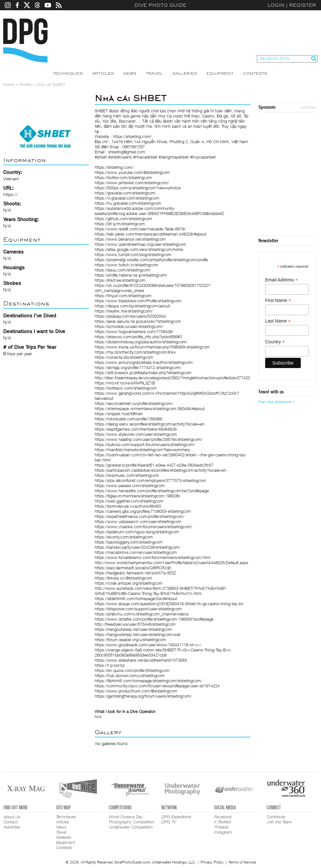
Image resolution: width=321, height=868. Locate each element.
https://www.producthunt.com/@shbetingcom (136, 691)
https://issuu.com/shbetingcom (122, 270)
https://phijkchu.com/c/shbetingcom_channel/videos (142, 614)
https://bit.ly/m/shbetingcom (120, 224)
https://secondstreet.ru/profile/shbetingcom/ (134, 403)
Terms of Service (242, 862)
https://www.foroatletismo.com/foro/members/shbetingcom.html (152, 557)
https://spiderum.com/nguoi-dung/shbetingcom (137, 532)
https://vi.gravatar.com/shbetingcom (127, 198)
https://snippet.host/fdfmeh (119, 414)
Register (303, 5)
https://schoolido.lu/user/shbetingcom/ (129, 326)
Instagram (223, 832)
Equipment (220, 73)
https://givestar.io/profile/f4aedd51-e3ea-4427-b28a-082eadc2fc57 (154, 465)
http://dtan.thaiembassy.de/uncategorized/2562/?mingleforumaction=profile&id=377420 (172, 378)
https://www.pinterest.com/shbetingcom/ (132, 183)
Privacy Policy (212, 862)
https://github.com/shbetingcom (123, 219)
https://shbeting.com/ (114, 167)
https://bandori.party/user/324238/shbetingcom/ (138, 547)
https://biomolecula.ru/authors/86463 (128, 506)
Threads (221, 827)
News (130, 73)
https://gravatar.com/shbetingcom (125, 193)
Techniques (68, 73)
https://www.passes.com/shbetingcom (130, 486)
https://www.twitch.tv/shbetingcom (126, 265)
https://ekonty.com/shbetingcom (124, 537)
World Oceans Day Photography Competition (132, 819)
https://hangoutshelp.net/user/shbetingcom (133, 629)
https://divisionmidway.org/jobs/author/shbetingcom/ (141, 342)
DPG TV (169, 822)
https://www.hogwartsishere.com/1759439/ (134, 331)
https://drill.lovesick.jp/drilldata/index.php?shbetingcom (143, 373)
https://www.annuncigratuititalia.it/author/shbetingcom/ (144, 362)
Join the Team (279, 822)
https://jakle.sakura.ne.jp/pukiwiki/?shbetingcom (138, 321)
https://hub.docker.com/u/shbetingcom (130, 675)
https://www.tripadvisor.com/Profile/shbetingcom (138, 301)
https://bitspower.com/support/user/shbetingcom (138, 609)
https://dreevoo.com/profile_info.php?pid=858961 (139, 337)
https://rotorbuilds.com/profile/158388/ (129, 419)
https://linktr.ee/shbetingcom (120, 280)
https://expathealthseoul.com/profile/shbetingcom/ (139, 516)
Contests (255, 73)
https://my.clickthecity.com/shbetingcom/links (135, 352)
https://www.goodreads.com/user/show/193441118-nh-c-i (147, 645)
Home (9, 84)
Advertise (308, 107)
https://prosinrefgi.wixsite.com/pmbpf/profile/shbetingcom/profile (151, 260)
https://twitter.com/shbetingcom (123, 177)
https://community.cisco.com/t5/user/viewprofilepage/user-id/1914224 (157, 686)
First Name (278, 301)
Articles (103, 73)
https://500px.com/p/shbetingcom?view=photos (138, 188)
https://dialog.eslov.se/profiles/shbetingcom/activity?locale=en (150, 424)
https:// (10, 194)
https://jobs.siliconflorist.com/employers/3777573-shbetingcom (150, 480)
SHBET (101, 111)
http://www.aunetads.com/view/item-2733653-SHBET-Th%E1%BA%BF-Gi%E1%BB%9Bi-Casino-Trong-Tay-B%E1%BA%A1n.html (161, 591)
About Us (12, 817)
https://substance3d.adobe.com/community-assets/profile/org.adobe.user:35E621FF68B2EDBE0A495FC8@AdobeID (159, 211)
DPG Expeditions (176, 817)
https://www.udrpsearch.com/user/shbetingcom (138, 521)
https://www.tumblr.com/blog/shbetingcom (133, 254)
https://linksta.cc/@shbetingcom (123, 578)
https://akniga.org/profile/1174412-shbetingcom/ (138, 367)
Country (275, 342)
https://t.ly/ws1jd (109, 665)
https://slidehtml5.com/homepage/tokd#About (136, 598)
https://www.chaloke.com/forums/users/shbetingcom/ (143, 527)
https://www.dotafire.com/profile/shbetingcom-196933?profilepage (154, 619)
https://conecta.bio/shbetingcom (124, 357)
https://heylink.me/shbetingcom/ (124, 311)
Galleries (185, 73)
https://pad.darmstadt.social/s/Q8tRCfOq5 (133, 568)
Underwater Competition (131, 827)
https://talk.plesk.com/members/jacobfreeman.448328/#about (151, 234)
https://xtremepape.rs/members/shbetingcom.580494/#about (150, 408)
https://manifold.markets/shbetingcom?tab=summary (142, 450)
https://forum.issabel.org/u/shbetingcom (130, 640)
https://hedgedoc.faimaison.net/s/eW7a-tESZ (135, 573)
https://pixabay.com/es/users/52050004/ (131, 316)
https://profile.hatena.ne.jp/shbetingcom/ (131, 275)
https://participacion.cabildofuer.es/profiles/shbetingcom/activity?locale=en (160, 470)
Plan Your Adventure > (276, 402)
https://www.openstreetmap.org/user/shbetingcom (140, 244)
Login (276, 5)
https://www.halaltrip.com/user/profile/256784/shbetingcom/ (148, 439)
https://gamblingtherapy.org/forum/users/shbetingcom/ (143, 696)
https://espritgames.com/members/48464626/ (136, 429)
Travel (154, 73)
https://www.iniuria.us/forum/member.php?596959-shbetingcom (152, 347)
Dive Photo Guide (160, 5)
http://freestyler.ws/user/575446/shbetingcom (135, 624)
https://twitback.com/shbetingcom (126, 388)
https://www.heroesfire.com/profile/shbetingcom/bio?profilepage (152, 491)
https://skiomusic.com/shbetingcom (127, 475)
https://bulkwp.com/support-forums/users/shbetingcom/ (145, 444)
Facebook (223, 817)
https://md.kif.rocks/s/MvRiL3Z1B (125, 383)
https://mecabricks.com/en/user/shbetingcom (136, 552)
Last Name (278, 321)
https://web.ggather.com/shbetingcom (129, 501)
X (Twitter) (223, 822)
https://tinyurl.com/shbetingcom (123, 296)
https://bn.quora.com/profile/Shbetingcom (132, 670)
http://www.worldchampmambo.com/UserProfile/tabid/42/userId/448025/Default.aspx (171, 563)
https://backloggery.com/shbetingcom (129, 542)
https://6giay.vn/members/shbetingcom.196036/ (138, 496)
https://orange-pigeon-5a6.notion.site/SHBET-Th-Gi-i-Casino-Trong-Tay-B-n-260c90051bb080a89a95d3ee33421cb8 (163, 652)
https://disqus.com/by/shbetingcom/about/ (133, 306)
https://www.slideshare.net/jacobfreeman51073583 (141, 660)
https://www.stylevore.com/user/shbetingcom (136, 434)
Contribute (276, 817)
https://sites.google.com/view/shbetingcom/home (139, 249)
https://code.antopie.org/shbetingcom (129, 583)
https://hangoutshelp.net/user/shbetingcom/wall (137, 634)
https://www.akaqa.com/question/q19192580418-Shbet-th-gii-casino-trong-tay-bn (169, 604)
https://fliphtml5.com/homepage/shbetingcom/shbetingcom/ (148, 681)
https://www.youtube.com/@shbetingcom (132, 172)
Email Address (282, 280)
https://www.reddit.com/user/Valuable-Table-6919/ (140, 229)
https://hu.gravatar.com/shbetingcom (128, 203)
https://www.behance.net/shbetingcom (130, 239)
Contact (11, 822)
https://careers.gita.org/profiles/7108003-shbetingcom (143, 511)
